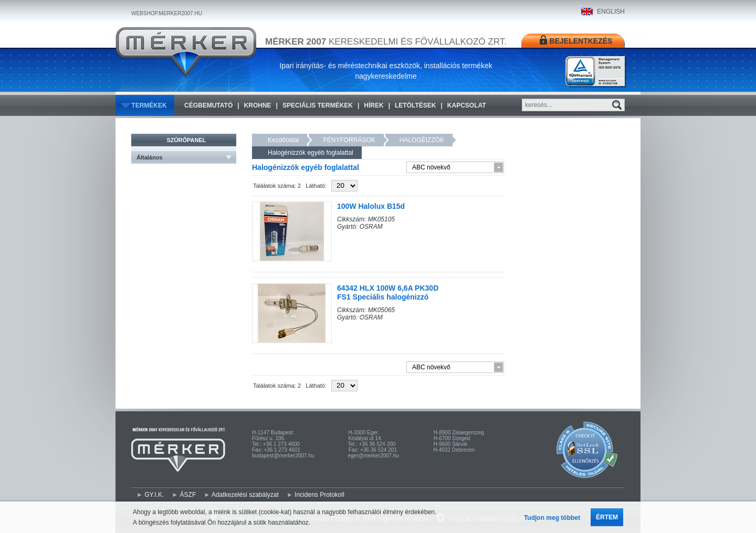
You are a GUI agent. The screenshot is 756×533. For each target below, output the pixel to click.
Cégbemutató (208, 105)
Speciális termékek (318, 105)
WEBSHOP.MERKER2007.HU (167, 13)
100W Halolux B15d (371, 206)
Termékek (149, 105)
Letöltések (415, 105)
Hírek (374, 105)
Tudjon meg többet (552, 518)
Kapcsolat (467, 105)
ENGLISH (611, 12)
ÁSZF (188, 495)
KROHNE (258, 105)
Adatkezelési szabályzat (245, 495)
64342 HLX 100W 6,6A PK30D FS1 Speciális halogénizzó (388, 292)
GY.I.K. (154, 495)
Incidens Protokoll (319, 495)
